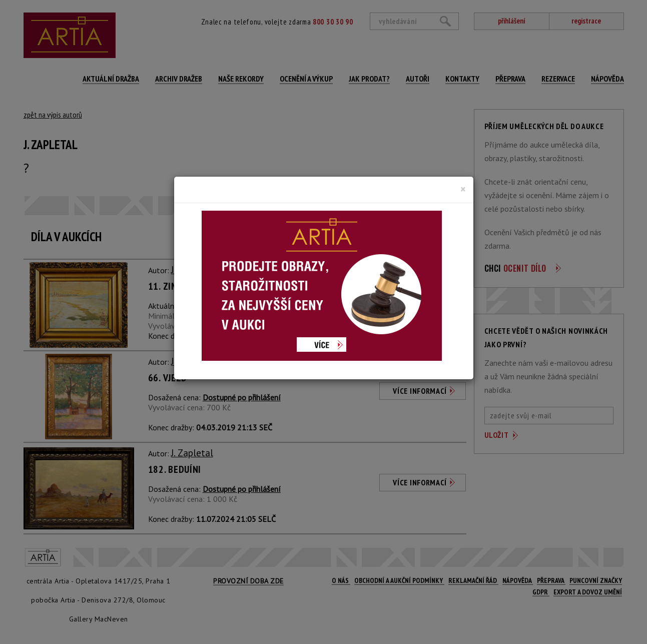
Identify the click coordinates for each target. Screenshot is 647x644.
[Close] (463, 189)
